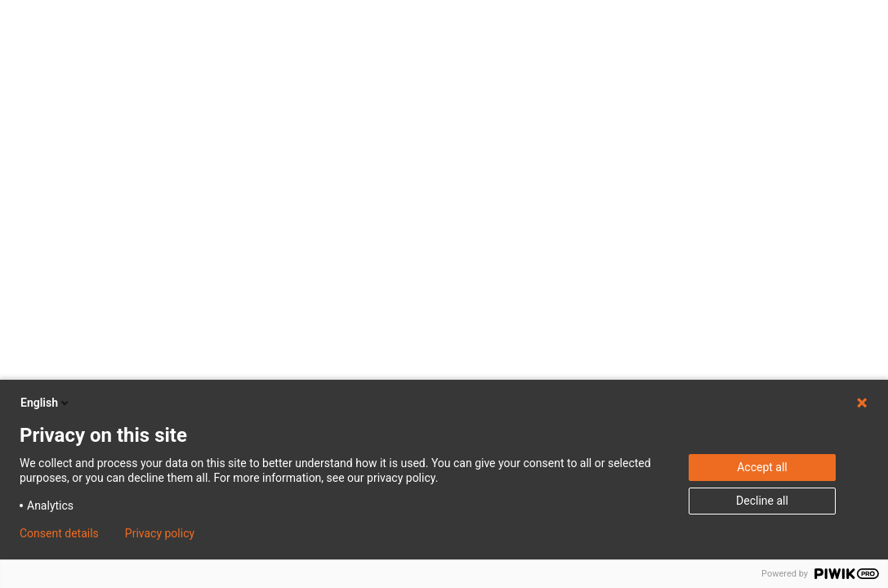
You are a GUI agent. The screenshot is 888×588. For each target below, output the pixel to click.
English (46, 403)
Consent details (59, 533)
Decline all (762, 501)
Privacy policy (160, 533)
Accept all (762, 467)
